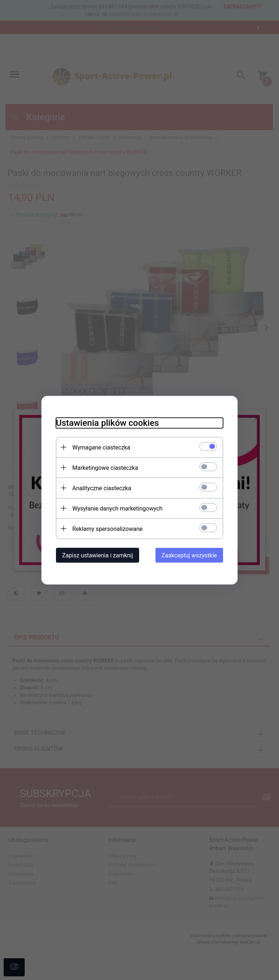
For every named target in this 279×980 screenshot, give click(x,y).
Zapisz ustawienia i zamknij (98, 555)
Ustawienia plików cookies (107, 423)
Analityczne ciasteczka (102, 488)
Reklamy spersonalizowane (107, 529)
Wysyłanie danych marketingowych (117, 508)
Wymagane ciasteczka (101, 447)
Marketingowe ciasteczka (105, 467)
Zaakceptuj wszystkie (189, 555)
